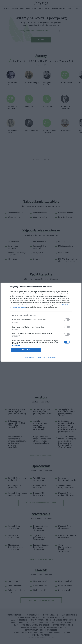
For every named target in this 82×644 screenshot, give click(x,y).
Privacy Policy (53, 357)
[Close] (77, 287)
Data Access (41, 357)
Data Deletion (29, 357)
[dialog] (41, 322)
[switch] (67, 320)
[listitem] (41, 315)
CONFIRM (26, 350)
